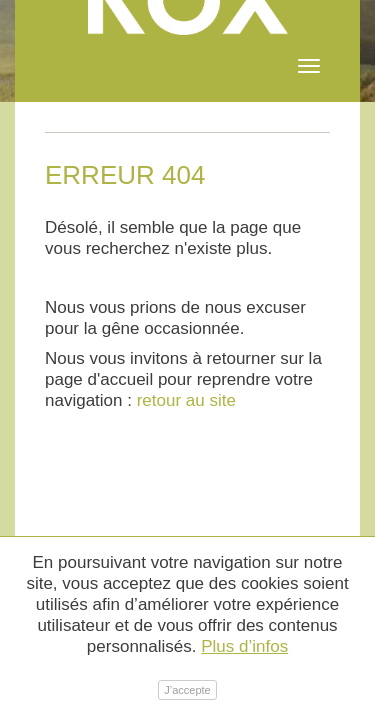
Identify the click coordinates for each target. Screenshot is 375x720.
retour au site (186, 400)
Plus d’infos (244, 646)
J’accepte (187, 690)
